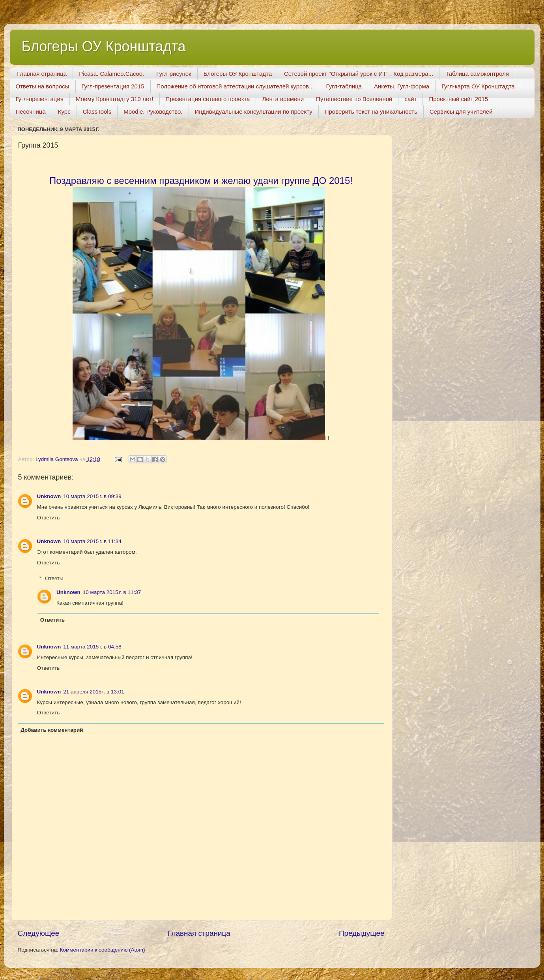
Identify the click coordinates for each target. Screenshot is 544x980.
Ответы (54, 578)
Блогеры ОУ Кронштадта (104, 46)
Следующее (39, 933)
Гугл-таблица (344, 86)
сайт (410, 99)
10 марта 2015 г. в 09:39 (92, 496)
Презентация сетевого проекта (208, 99)
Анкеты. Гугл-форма (402, 86)
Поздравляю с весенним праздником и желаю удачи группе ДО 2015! (201, 181)
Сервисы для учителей (461, 111)
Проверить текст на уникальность (371, 111)
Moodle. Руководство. (153, 111)
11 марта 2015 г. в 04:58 (92, 647)
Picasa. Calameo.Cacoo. (111, 74)
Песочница (31, 111)
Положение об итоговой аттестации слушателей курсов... (235, 86)
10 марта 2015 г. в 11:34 (92, 541)
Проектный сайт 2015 (458, 99)
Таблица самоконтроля (477, 74)
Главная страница (42, 74)
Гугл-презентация (40, 99)
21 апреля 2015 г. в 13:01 (93, 692)
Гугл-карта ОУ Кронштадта (478, 86)
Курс (64, 111)
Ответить (49, 518)
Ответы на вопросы (43, 86)
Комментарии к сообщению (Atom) (103, 950)
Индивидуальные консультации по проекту (254, 111)
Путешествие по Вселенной (354, 99)
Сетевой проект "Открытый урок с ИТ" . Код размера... (359, 74)
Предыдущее (362, 933)
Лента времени (283, 99)
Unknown (49, 496)
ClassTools (97, 111)
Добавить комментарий (52, 730)
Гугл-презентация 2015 (113, 86)
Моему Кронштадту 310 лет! (115, 99)
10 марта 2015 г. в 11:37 (112, 592)
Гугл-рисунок (174, 74)
